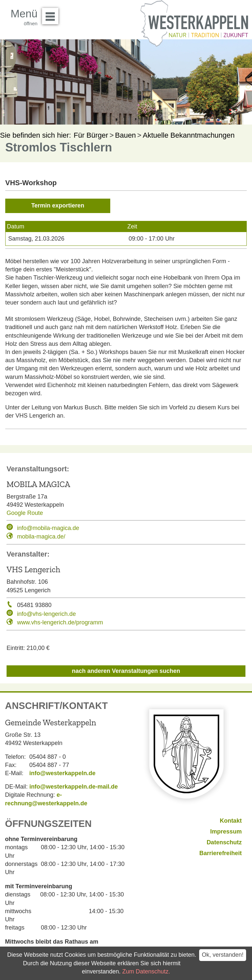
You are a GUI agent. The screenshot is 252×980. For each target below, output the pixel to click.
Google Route (25, 513)
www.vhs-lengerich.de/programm (60, 622)
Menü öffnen (52, 14)
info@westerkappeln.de (62, 773)
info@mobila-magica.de (48, 528)
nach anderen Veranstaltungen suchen (126, 671)
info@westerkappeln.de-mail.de (73, 787)
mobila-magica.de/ (41, 537)
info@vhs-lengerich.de (46, 614)
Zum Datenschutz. (146, 971)
